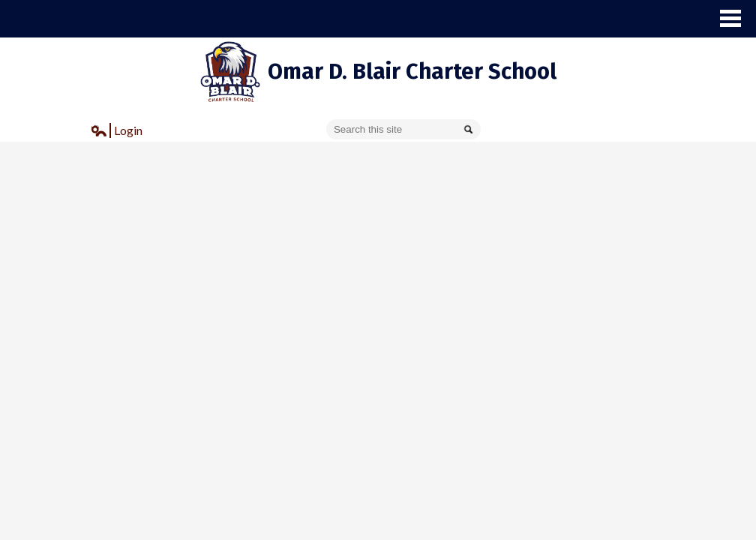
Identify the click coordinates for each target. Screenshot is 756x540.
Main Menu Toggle (730, 18)
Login (117, 132)
